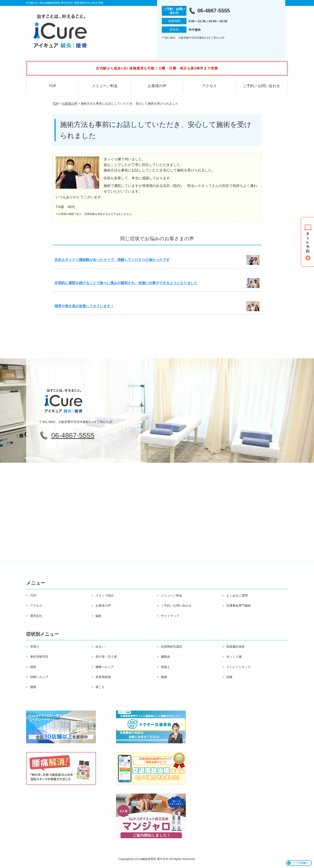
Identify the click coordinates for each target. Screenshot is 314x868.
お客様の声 (157, 86)
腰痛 (33, 687)
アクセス (209, 86)
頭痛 (229, 677)
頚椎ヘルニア (39, 677)
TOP (52, 86)
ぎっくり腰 (234, 657)
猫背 (33, 667)
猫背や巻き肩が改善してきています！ (84, 306)
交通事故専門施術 (239, 606)
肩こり (100, 687)
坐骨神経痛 (103, 677)
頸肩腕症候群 (235, 647)
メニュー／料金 (105, 86)
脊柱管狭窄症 (39, 657)
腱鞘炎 (166, 657)
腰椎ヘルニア (105, 667)
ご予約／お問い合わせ (261, 86)
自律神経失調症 (172, 647)
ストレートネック (239, 667)
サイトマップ (170, 616)
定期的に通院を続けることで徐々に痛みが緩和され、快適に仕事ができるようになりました (126, 283)
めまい (100, 647)
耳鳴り (35, 647)
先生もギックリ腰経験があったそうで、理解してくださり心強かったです (112, 260)
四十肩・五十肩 (106, 657)
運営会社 (36, 616)
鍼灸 (99, 616)
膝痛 (164, 677)
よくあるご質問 (237, 595)
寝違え (166, 667)
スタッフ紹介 (105, 595)
